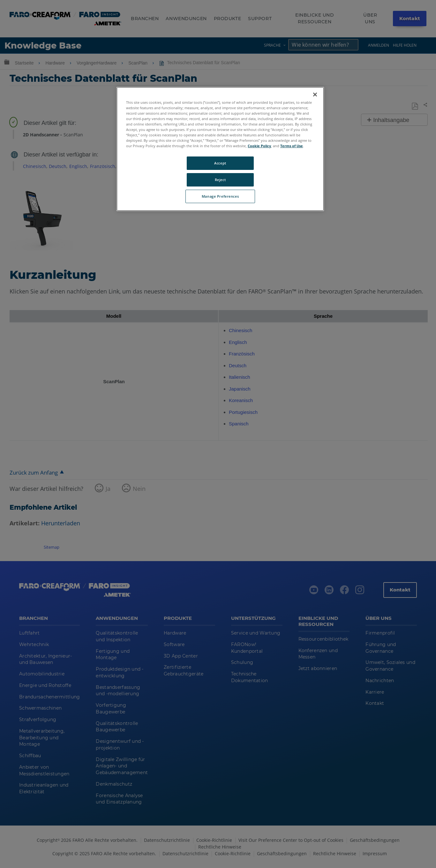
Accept (220, 163)
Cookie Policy (259, 146)
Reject (220, 180)
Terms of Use (292, 146)
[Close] (315, 95)
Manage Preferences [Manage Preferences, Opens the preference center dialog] (220, 196)
